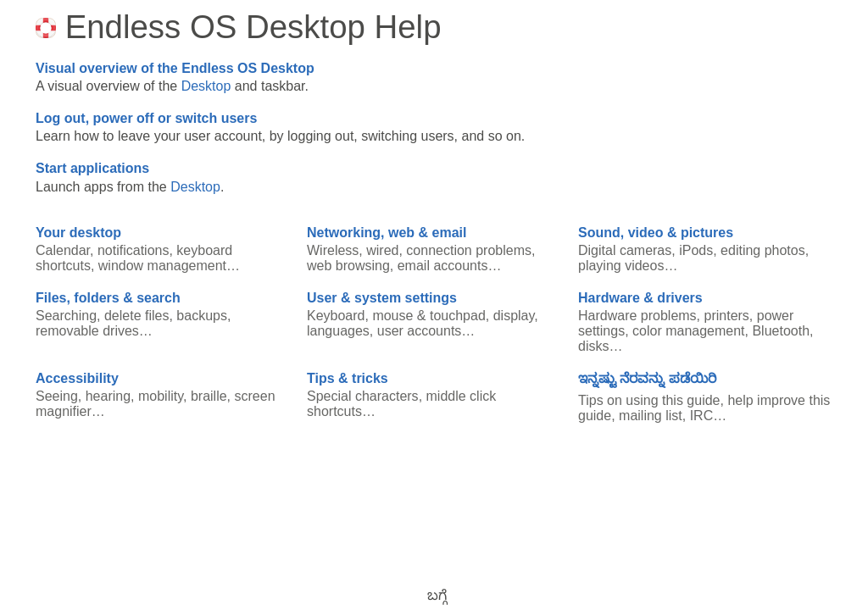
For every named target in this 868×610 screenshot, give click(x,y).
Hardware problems (637, 316)
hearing (108, 396)
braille (209, 396)
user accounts (420, 331)
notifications (134, 250)
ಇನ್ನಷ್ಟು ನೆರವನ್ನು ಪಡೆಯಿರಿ (647, 378)
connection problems (469, 250)
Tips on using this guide (649, 400)
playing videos (621, 266)
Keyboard (336, 316)
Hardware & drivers (640, 298)
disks (593, 346)
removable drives (87, 331)
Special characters (363, 396)
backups (202, 316)
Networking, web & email (387, 233)
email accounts (443, 266)
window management (162, 266)
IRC (702, 416)
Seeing (57, 396)
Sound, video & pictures (656, 233)
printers (727, 316)
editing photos (763, 250)
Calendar (63, 250)
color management (689, 331)
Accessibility (77, 378)
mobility (161, 396)
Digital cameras (625, 250)
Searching (66, 316)
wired (382, 250)
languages (338, 331)
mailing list (651, 416)
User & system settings (382, 298)
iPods (696, 250)
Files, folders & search (108, 298)
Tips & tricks (348, 378)
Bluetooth (781, 331)
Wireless (333, 250)
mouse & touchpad (428, 316)
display (514, 316)
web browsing (348, 266)
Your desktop (78, 233)
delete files (137, 316)
